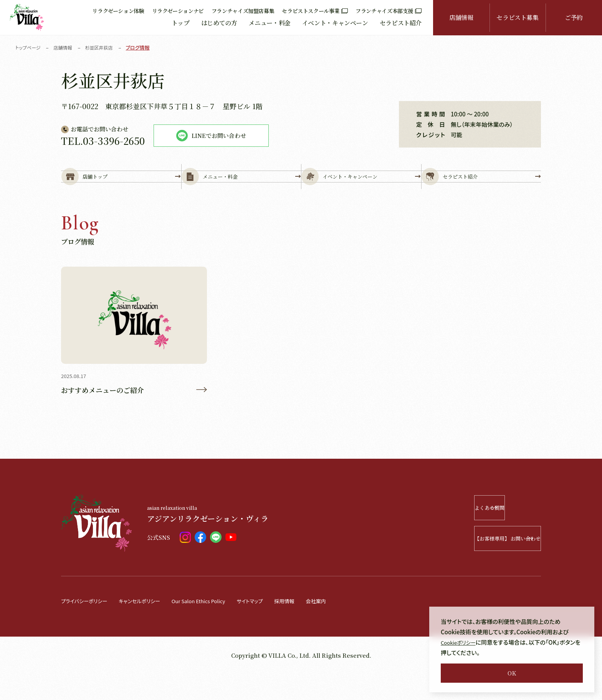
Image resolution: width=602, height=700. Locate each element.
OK (512, 673)
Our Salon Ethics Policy (216, 627)
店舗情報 (461, 17)
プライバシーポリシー (88, 627)
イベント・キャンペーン (335, 23)
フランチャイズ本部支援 (389, 11)
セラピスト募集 (517, 17)
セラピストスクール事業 (315, 11)
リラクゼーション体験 (118, 11)
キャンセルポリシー (149, 627)
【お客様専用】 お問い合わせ (485, 565)
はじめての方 (219, 23)
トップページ (29, 47)
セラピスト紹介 (401, 23)
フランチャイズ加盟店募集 (243, 11)
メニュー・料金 (269, 23)
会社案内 (346, 627)
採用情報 (312, 627)
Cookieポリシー (461, 642)
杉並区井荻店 (104, 47)
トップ (181, 23)
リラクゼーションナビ (178, 11)
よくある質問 (496, 534)
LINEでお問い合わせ (211, 136)
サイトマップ (274, 627)
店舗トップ (121, 189)
